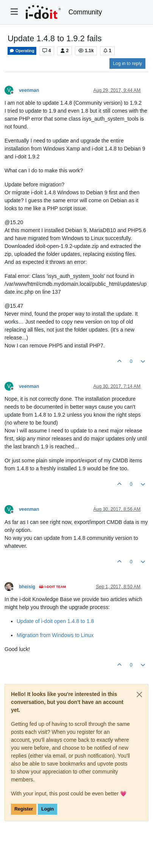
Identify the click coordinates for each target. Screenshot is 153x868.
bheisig (27, 587)
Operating (22, 51)
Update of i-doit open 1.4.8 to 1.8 (55, 621)
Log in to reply (127, 64)
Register (24, 809)
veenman (29, 90)
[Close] (139, 694)
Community (85, 12)
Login (48, 809)
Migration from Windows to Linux (55, 635)
